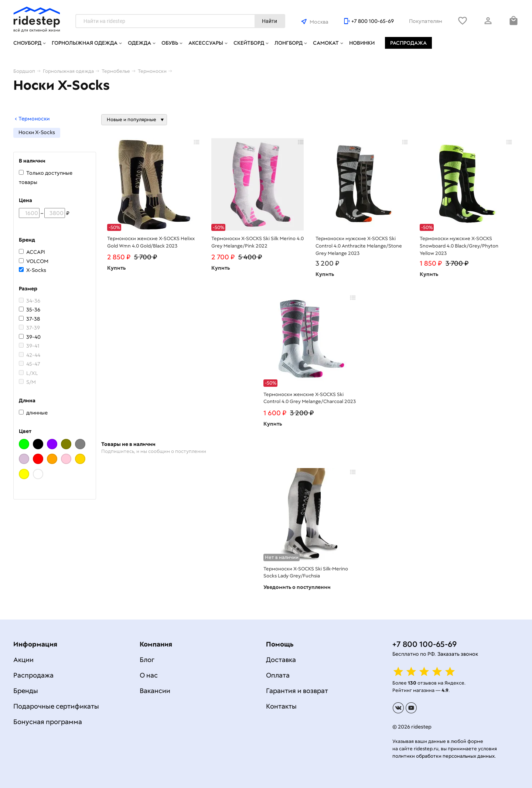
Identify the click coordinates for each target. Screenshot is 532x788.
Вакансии (155, 691)
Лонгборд (289, 43)
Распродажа (408, 43)
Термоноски (31, 119)
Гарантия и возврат (297, 691)
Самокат (326, 43)
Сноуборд (27, 43)
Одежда (139, 43)
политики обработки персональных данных (444, 756)
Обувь (170, 43)
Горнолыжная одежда (85, 43)
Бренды (26, 691)
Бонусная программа (48, 722)
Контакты (281, 706)
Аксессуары (206, 43)
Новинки (362, 43)
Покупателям (426, 21)
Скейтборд (249, 43)
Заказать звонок (458, 654)
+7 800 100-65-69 (373, 21)
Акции (23, 660)
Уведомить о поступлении (297, 587)
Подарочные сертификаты (56, 706)
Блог (147, 660)
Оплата (278, 675)
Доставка (281, 660)
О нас (149, 675)
